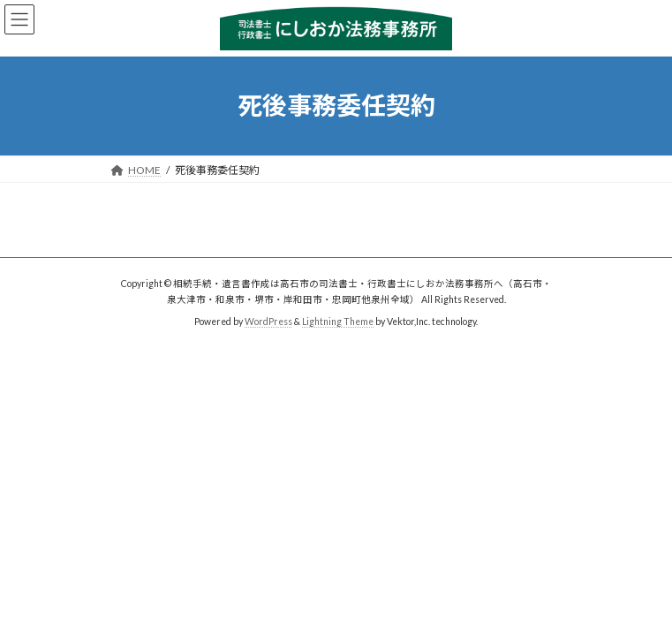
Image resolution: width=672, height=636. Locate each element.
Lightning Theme (338, 322)
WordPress (268, 322)
